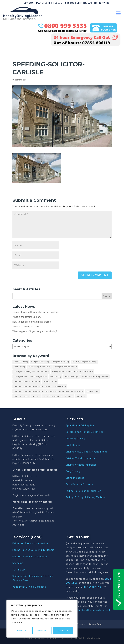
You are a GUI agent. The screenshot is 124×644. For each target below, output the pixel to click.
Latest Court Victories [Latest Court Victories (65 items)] (52, 396)
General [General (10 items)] (36, 396)
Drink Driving (73, 445)
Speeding (18, 563)
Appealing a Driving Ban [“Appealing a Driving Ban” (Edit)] (80, 425)
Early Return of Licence (80, 484)
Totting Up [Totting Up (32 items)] (81, 396)
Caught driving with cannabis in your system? (36, 312)
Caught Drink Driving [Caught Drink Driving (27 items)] (40, 362)
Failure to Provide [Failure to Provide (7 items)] (21, 396)
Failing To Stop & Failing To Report (87, 497)
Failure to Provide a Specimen (30, 556)
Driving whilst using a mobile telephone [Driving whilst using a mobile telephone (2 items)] (31, 371)
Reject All (42, 631)
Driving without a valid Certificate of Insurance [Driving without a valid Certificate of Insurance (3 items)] (73, 371)
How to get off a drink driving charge (32, 322)
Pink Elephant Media (89, 638)
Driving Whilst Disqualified (81, 458)
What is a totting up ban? (26, 327)
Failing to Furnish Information (83, 491)
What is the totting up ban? (27, 317)
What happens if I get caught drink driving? (35, 331)
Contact (81, 624)
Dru (68, 478)
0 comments (19, 80)
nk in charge (77, 478)
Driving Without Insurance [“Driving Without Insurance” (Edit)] (81, 465)
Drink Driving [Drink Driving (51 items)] (19, 367)
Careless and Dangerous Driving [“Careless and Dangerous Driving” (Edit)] (85, 432)
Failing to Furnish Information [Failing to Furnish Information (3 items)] (27, 381)
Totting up (19, 570)
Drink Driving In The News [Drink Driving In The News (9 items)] (39, 367)
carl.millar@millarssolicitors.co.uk (90, 610)
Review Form (96, 624)
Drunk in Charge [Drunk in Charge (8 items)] (71, 376)
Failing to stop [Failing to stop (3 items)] (92, 391)
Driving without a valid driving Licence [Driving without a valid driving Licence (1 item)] (30, 376)
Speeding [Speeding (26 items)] (69, 396)
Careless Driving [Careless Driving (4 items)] (21, 362)
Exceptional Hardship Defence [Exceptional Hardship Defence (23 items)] (95, 376)
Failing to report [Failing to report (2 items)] (50, 381)
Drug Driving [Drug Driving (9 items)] (56, 376)
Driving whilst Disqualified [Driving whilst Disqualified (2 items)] (65, 367)
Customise (21, 631)
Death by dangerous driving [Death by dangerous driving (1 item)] (84, 362)
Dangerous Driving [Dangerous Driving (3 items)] (61, 362)
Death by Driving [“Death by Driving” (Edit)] (75, 439)
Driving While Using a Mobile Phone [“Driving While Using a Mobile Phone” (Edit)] (87, 452)
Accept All (63, 631)
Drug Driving (73, 471)
